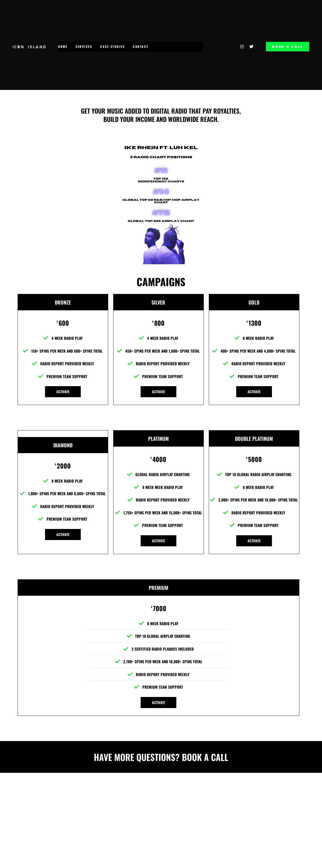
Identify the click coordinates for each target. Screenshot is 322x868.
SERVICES (84, 46)
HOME (63, 46)
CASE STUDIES (112, 46)
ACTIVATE (63, 392)
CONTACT (141, 46)
